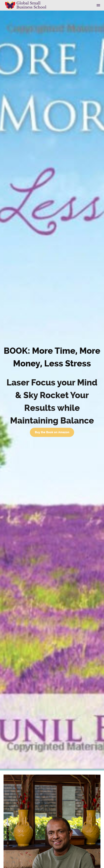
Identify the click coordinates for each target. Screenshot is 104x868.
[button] (98, 5)
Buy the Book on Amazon (52, 432)
